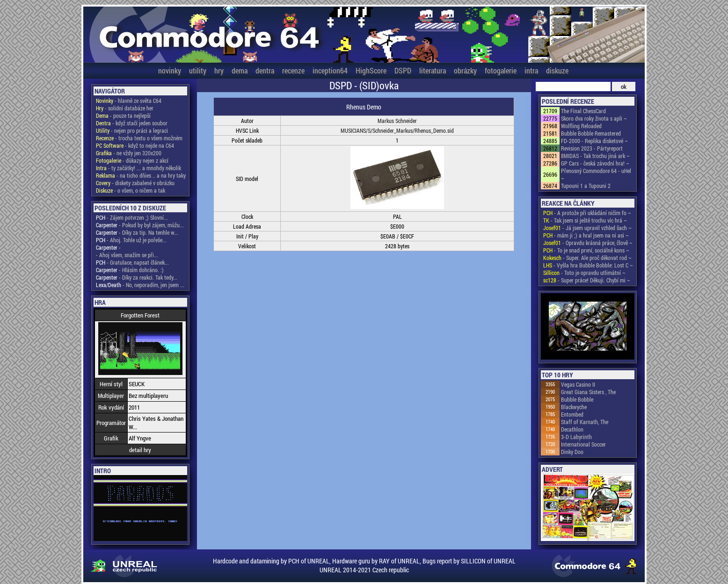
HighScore (371, 70)
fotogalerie (501, 70)
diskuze (557, 70)
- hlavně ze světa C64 (129, 101)
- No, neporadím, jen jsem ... (140, 285)
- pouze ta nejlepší (123, 115)
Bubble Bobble (577, 399)
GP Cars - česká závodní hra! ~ (595, 163)
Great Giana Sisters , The (588, 392)
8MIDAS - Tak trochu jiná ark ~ (595, 156)
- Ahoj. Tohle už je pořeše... (131, 240)
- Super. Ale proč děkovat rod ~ (587, 258)
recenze (293, 70)
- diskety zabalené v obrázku (135, 183)
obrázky (465, 70)
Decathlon (572, 429)
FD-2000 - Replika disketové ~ (594, 141)
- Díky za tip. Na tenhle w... (137, 232)
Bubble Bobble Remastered (591, 133)
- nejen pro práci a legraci (132, 130)
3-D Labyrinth (576, 437)
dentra (265, 70)
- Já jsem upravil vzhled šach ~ (587, 228)
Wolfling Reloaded (581, 126)
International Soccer (583, 444)
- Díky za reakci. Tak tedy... (137, 277)
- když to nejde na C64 (135, 145)
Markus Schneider (397, 121)
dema (240, 70)
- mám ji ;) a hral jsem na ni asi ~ (586, 235)
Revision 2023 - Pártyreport (592, 148)
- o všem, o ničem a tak (131, 190)
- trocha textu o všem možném (139, 138)
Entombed (572, 414)
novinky (170, 70)
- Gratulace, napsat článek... (132, 262)
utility (198, 70)
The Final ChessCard (583, 111)
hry (219, 70)
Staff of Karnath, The (585, 422)
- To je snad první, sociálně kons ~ (586, 250)
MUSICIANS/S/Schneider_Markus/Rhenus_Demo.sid (397, 130)
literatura (433, 70)
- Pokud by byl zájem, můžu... (140, 225)
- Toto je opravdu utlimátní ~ (584, 273)
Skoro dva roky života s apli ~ (594, 118)
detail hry (140, 450)
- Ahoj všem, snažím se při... (127, 255)
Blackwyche (574, 407)
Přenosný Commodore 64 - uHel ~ (596, 174)
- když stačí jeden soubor (132, 123)
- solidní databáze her (125, 108)
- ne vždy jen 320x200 (129, 153)
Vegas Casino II (578, 384)
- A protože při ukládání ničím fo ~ (587, 213)
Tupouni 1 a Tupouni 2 (586, 186)
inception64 (330, 70)
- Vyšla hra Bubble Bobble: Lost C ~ (588, 265)
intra (531, 70)
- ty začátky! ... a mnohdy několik (138, 168)
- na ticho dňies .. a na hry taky (141, 175)
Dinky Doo (572, 452)
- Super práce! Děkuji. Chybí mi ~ (587, 280)
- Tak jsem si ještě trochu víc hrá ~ (585, 220)
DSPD (403, 70)
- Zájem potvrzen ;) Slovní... (132, 217)
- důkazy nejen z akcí (132, 160)
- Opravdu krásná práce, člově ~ (588, 243)
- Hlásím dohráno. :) (130, 270)
